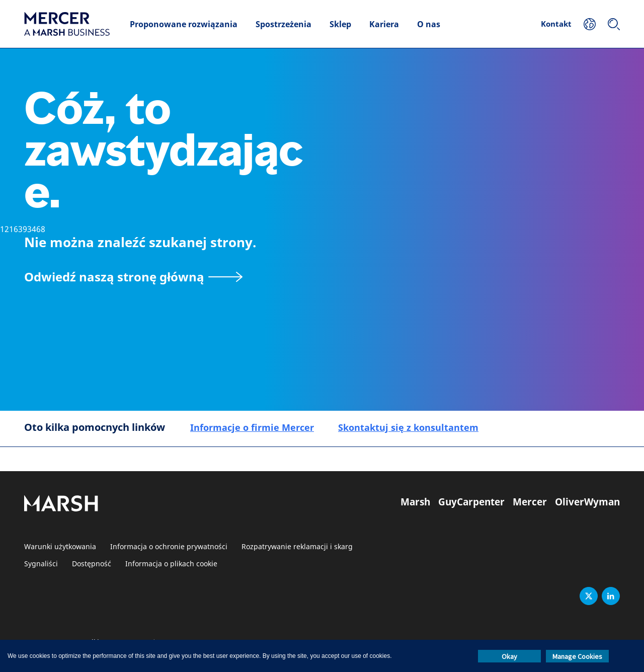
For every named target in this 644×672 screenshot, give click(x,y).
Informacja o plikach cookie (171, 564)
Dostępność (92, 564)
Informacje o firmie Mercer (252, 427)
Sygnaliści (41, 564)
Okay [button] (509, 656)
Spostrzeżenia (284, 24)
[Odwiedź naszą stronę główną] (133, 277)
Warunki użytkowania (60, 547)
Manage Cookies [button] (577, 656)
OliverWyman (587, 502)
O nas (429, 24)
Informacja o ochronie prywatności (169, 547)
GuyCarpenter (471, 502)
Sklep (340, 24)
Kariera (384, 24)
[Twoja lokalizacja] (590, 24)
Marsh (415, 502)
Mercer (530, 502)
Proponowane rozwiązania (184, 24)
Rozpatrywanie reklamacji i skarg (297, 547)
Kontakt (556, 24)
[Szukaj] (614, 24)
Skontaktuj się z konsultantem (408, 427)
